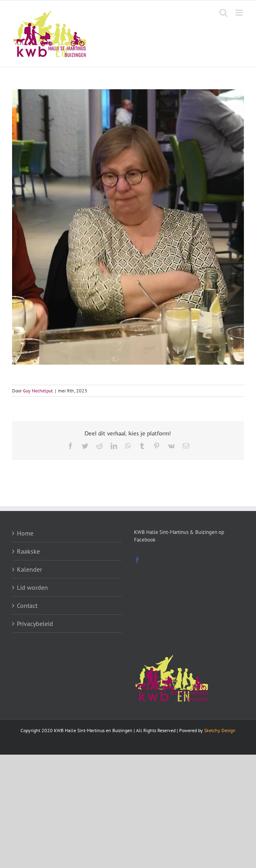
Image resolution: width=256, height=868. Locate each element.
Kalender (29, 569)
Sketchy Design (220, 730)
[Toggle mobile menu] (240, 13)
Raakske (28, 551)
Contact (27, 605)
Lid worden (32, 587)
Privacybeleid (35, 624)
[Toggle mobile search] (223, 13)
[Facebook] (137, 560)
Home (25, 533)
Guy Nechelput (38, 391)
